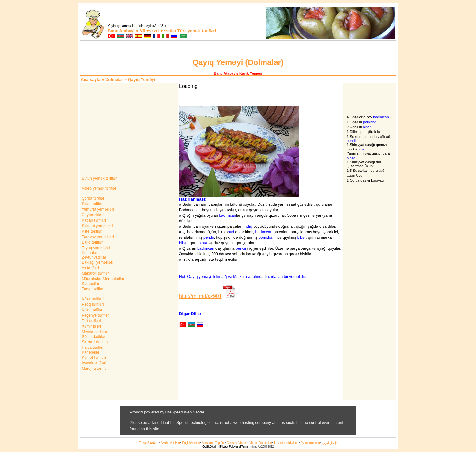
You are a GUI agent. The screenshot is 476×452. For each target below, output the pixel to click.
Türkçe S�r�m (149, 443)
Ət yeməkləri (92, 215)
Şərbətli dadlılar (95, 342)
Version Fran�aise (260, 443)
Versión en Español (213, 443)
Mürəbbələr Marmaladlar (102, 279)
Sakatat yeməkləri (97, 226)
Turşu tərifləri (92, 289)
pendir (209, 237)
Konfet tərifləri (93, 358)
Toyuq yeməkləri (95, 248)
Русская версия (310, 443)
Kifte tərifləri (91, 231)
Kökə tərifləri (92, 299)
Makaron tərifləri (95, 273)
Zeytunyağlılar (93, 257)
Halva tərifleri (93, 347)
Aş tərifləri (90, 268)
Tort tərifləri (91, 321)
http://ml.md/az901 (200, 296)
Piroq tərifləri (92, 304)
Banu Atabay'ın (123, 31)
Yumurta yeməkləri (97, 209)
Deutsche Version (237, 443)
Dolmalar (114, 79)
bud (231, 232)
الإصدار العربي (330, 443)
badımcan (227, 215)
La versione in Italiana (286, 443)
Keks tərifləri (92, 310)
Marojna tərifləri (95, 369)
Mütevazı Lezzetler (158, 31)
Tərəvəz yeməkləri (97, 237)
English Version (191, 443)
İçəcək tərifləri (93, 363)
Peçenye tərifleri (95, 315)
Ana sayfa (91, 79)
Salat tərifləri (92, 204)
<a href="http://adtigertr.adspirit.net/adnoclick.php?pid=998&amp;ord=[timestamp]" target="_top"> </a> (238, 420)
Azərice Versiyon (170, 443)
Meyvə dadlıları (94, 332)
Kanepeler (90, 352)
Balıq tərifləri (92, 242)
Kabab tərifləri (93, 220)
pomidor (265, 237)
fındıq (247, 226)
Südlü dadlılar (93, 337)
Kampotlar (90, 284)
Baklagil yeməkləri (97, 262)
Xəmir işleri (91, 326)
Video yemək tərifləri (99, 188)
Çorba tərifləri (93, 198)
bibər (301, 237)
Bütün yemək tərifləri (99, 178)
